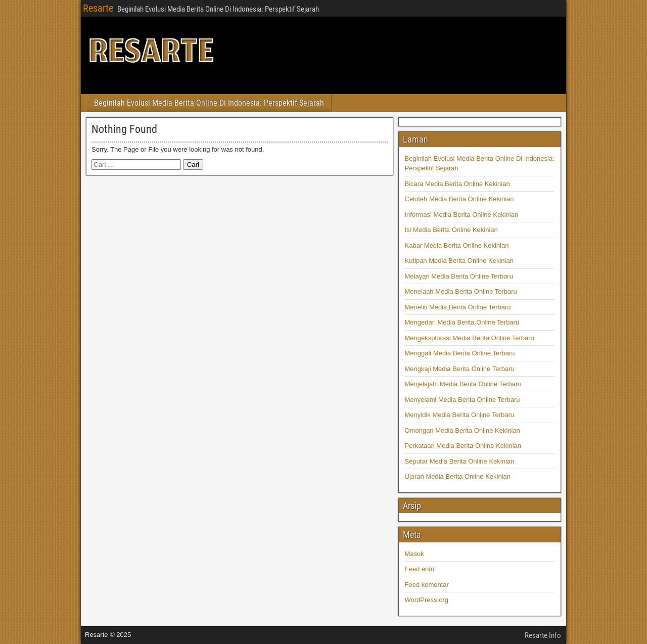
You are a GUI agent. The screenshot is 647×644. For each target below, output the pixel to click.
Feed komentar (427, 585)
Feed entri (420, 569)
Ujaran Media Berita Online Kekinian (458, 476)
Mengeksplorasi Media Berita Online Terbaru (470, 338)
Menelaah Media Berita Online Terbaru (461, 291)
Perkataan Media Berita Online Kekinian (463, 446)
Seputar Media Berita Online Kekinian (460, 461)
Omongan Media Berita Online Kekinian (463, 430)
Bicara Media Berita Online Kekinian (457, 184)
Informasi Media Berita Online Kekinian (462, 215)
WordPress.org (427, 600)
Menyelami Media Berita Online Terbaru (463, 400)
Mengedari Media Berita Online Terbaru (462, 322)
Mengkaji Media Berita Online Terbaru (460, 369)
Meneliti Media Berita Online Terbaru (458, 307)
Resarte (98, 8)
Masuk (414, 554)
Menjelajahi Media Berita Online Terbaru (463, 384)
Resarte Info (543, 635)
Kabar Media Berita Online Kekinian (457, 245)
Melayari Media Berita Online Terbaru (459, 276)
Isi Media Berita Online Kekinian (451, 230)
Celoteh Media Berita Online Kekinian (459, 199)
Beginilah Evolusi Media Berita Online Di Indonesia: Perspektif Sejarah (209, 103)
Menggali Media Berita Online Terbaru (460, 353)
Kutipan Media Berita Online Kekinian (459, 261)
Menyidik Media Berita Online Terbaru (460, 415)
